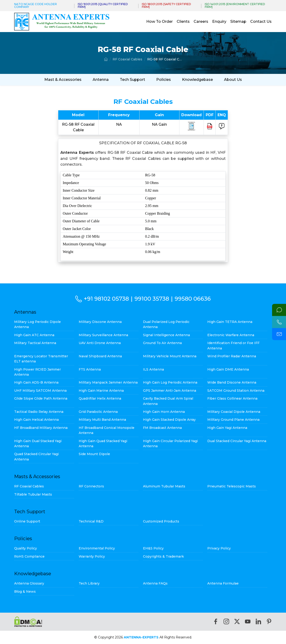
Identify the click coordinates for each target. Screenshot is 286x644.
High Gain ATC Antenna (34, 335)
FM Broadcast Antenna (162, 428)
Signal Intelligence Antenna (166, 335)
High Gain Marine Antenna (101, 391)
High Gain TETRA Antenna (230, 322)
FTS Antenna (90, 369)
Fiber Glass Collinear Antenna (232, 398)
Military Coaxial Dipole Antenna (234, 412)
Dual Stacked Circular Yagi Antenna (237, 441)
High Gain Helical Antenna (36, 420)
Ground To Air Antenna (162, 343)
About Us (233, 80)
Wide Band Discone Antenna (232, 382)
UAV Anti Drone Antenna (100, 343)
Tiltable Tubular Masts (33, 494)
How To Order (159, 21)
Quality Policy (26, 548)
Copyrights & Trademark (163, 556)
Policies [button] (164, 80)
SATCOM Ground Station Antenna (236, 391)
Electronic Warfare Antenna (231, 335)
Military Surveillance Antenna (103, 335)
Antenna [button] (101, 80)
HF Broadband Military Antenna (41, 428)
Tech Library (89, 583)
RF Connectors (91, 486)
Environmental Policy (97, 548)
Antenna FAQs (155, 583)
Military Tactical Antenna (35, 343)
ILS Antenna (153, 369)
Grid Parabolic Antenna (98, 412)
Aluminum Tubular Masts (164, 486)
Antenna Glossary (29, 583)
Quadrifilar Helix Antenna (100, 398)
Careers (201, 21)
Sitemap (238, 21)
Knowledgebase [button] (197, 80)
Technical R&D (91, 521)
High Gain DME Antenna (228, 369)
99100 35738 (152, 299)
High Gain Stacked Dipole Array (169, 420)
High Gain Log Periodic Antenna (170, 382)
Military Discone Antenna (100, 322)
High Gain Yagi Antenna (227, 428)
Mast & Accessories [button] (63, 80)
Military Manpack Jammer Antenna (108, 382)
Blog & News (25, 591)
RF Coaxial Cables (127, 59)
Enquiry (219, 21)
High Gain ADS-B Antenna (36, 382)
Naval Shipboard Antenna (100, 356)
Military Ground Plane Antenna (233, 420)
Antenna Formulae (223, 583)
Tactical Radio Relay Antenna (39, 412)
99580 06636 (193, 299)
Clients (183, 21)
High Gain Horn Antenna (164, 412)
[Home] (106, 59)
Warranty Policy (92, 556)
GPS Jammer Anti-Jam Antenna (170, 391)
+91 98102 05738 (106, 299)
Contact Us (261, 21)
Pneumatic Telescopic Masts (232, 486)
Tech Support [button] (132, 80)
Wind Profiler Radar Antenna (232, 356)
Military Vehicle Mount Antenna (170, 356)
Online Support (27, 521)
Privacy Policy (219, 548)
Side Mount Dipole (94, 454)
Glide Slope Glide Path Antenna (41, 398)
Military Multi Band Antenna (102, 420)
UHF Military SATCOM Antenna (40, 391)
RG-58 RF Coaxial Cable (165, 59)
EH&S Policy (153, 548)
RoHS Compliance (29, 556)
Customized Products (161, 521)
